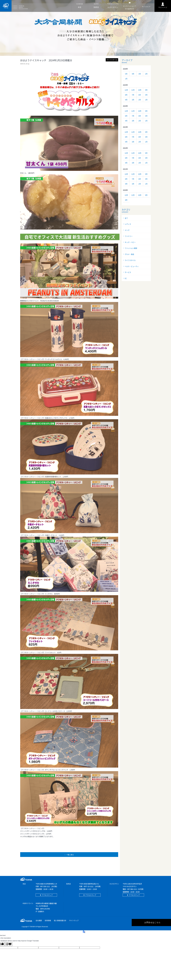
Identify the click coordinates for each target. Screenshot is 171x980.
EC (126, 278)
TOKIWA (6, 6)
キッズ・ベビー (130, 242)
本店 (80, 6)
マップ (146, 7)
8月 (126, 95)
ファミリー (129, 236)
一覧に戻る (70, 855)
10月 (140, 90)
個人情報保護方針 (60, 920)
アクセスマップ (47, 895)
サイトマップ (74, 920)
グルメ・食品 (129, 254)
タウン (113, 6)
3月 (140, 74)
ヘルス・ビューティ (132, 266)
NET (129, 6)
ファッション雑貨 (131, 248)
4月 (133, 74)
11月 (133, 90)
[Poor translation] (9, 944)
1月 (126, 79)
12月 (126, 90)
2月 (146, 74)
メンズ (127, 230)
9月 (146, 90)
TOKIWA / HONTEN (19, 6)
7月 (133, 95)
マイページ (163, 7)
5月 (126, 74)
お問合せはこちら (129, 922)
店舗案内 (41, 911)
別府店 (96, 6)
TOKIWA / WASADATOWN (21, 9)
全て (126, 218)
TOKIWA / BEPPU (18, 7)
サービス (128, 272)
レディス (128, 224)
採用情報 (48, 920)
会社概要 (39, 920)
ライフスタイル (130, 260)
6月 (140, 95)
